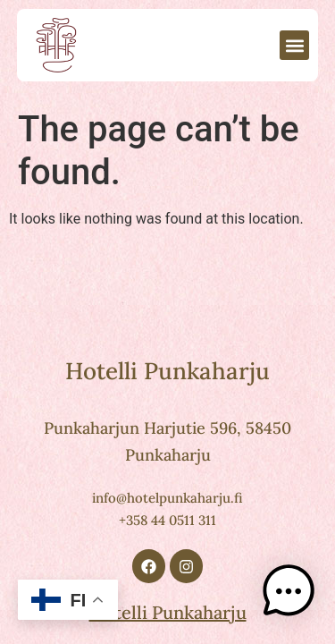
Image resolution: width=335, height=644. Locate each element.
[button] (294, 45)
